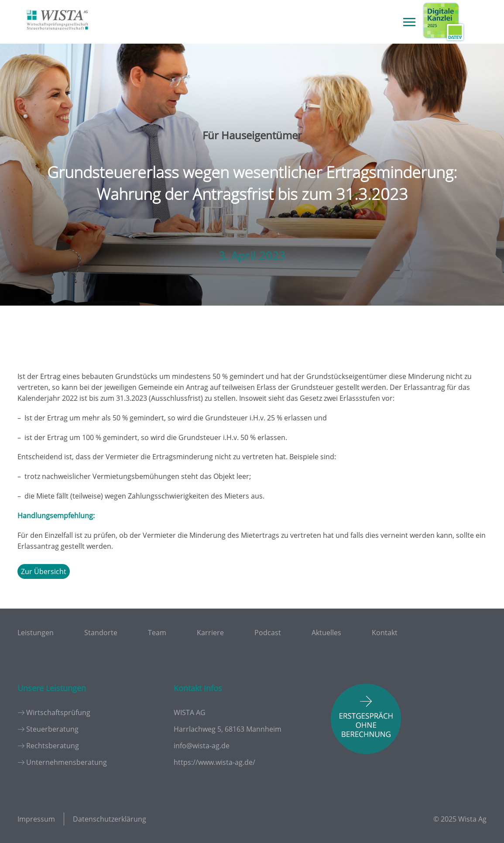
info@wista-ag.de (202, 746)
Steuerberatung (52, 729)
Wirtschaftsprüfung (58, 712)
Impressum (36, 819)
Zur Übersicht (44, 571)
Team (157, 633)
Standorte (101, 633)
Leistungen (36, 633)
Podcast (268, 633)
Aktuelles (326, 633)
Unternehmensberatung (67, 762)
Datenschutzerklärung (110, 819)
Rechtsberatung (53, 746)
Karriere (210, 633)
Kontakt (385, 633)
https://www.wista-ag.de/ (214, 762)
